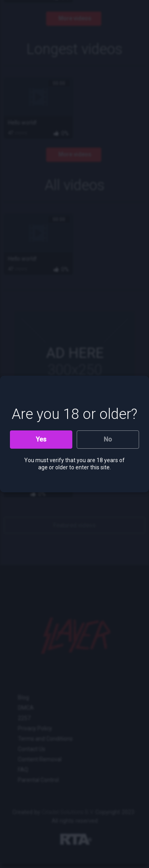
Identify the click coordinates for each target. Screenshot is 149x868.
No (108, 439)
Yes (41, 439)
